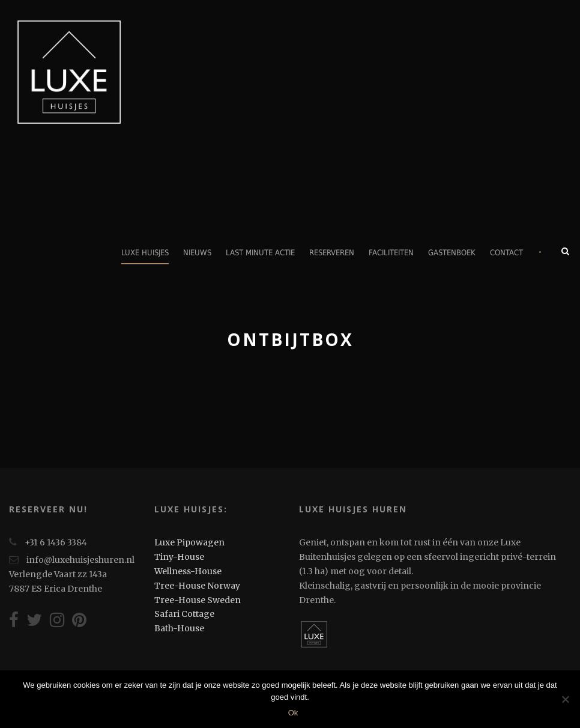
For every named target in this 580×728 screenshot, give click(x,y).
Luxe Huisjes (145, 253)
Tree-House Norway (197, 586)
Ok (293, 713)
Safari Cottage (184, 614)
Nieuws (197, 253)
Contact (506, 253)
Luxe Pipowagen (189, 542)
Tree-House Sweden (198, 600)
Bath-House (179, 628)
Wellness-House (188, 571)
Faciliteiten (391, 253)
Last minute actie (260, 253)
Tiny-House (179, 557)
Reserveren (332, 253)
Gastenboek (452, 253)
